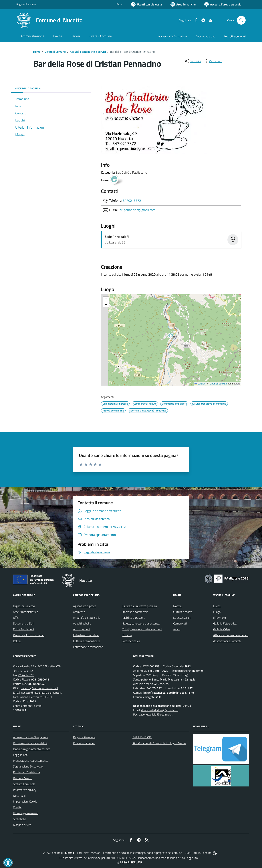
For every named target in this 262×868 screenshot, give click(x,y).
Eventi (217, 606)
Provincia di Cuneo (84, 743)
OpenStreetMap (218, 384)
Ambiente (79, 612)
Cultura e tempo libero (87, 641)
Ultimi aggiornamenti (26, 813)
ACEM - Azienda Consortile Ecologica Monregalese (163, 743)
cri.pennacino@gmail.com (138, 210)
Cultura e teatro (183, 612)
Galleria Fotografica (225, 623)
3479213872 (132, 200)
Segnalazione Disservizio (28, 766)
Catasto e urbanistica (86, 635)
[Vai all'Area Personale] (223, 4)
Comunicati (180, 623)
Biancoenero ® (145, 858)
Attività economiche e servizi (88, 52)
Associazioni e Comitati (227, 641)
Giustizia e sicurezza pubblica (140, 606)
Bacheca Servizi (23, 778)
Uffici (16, 618)
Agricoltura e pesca (85, 606)
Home (37, 52)
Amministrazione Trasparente (31, 737)
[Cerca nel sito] (241, 20)
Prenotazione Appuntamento (31, 761)
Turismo (127, 635)
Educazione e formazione (88, 647)
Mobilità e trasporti (134, 618)
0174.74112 (25, 671)
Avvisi (177, 629)
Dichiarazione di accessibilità (30, 743)
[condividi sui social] (192, 61)
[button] (173, 336)
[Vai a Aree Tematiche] (183, 4)
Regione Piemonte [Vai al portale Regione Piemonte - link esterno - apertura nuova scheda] (26, 4)
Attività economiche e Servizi (231, 635)
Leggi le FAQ (21, 755)
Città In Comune (202, 853)
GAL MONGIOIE (142, 737)
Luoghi (217, 612)
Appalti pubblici (82, 623)
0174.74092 (26, 675)
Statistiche (20, 819)
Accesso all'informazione (173, 36)
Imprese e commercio (135, 612)
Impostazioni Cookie (25, 801)
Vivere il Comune (55, 52)
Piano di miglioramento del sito (32, 749)
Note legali (20, 796)
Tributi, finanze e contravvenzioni (142, 629)
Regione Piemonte (84, 737)
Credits (17, 807)
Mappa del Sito (22, 825)
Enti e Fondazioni (23, 629)
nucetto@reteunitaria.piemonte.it (41, 693)
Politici (17, 641)
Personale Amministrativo (29, 635)
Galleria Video (221, 629)
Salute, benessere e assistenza (141, 623)
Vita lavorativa (131, 641)
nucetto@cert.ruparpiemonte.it (39, 688)
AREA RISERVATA (129, 862)
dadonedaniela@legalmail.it (156, 714)
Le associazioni (182, 618)
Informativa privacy (25, 790)
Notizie (177, 606)
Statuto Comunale (24, 784)
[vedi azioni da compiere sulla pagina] (213, 61)
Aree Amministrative (26, 612)
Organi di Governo (24, 606)
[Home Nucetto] (49, 20)
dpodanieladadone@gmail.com (160, 710)
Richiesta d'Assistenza (26, 772)
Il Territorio (220, 618)
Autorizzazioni (82, 629)
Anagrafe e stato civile (87, 618)
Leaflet (200, 384)
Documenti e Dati (24, 623)
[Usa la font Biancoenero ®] (146, 4)
